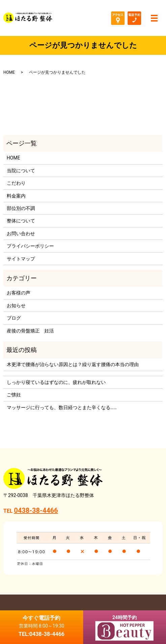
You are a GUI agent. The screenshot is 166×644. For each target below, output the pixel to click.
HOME (9, 72)
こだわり (16, 183)
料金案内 (16, 196)
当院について (21, 171)
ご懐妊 (14, 395)
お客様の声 (19, 293)
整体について (21, 221)
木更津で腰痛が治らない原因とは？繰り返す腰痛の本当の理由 (73, 364)
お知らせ (16, 306)
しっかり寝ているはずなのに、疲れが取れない (56, 382)
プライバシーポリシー (30, 246)
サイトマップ (21, 259)
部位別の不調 (21, 208)
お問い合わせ (21, 234)
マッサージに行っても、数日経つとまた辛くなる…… (62, 407)
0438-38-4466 (36, 510)
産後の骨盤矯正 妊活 (30, 331)
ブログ (14, 318)
